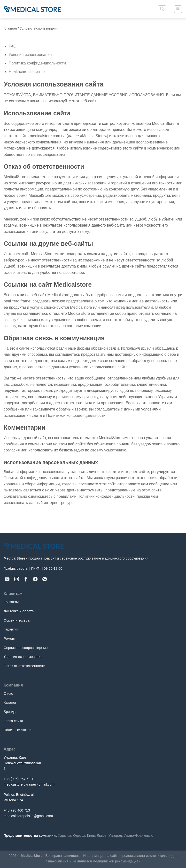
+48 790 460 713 (17, 810)
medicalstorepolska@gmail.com (28, 816)
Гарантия (11, 629)
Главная (10, 28)
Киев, (92, 836)
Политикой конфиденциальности (76, 415)
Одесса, (80, 836)
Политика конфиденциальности (37, 63)
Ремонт (10, 639)
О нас (8, 694)
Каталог (10, 702)
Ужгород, (116, 836)
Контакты (11, 602)
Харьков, (65, 836)
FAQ (13, 46)
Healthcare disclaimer (27, 72)
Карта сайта (13, 721)
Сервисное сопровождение (26, 648)
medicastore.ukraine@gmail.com (29, 784)
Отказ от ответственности (24, 666)
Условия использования (30, 55)
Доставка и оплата (19, 611)
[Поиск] (162, 9)
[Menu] (178, 9)
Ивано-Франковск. (138, 836)
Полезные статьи (17, 730)
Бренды (10, 712)
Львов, (102, 836)
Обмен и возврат (17, 620)
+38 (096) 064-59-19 (20, 779)
